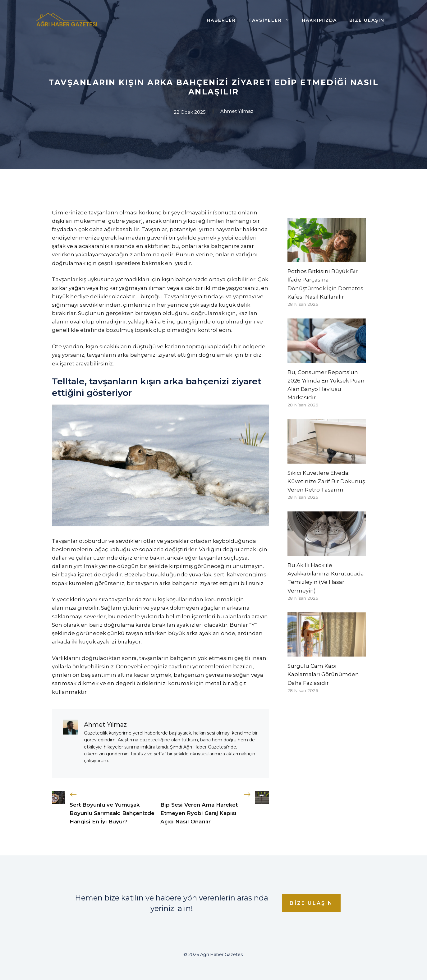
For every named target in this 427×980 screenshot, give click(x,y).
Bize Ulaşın (367, 20)
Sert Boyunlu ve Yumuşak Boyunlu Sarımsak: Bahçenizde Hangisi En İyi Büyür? (112, 813)
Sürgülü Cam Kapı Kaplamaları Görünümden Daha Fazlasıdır (323, 674)
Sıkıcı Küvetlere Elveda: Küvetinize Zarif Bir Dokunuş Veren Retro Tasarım (326, 481)
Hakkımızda (319, 20)
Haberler (221, 20)
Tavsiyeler (272, 20)
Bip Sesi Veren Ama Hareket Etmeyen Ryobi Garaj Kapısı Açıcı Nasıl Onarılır (199, 813)
